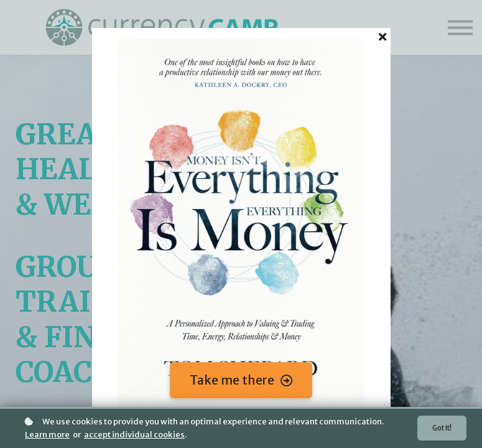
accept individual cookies (134, 435)
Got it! (440, 428)
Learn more (47, 435)
